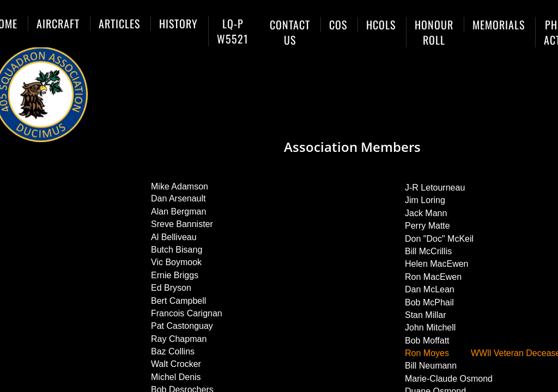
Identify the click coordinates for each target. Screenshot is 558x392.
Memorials (499, 24)
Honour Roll (434, 32)
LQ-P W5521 (233, 31)
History (178, 23)
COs (338, 24)
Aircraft (58, 23)
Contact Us (290, 32)
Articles (119, 23)
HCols (381, 24)
